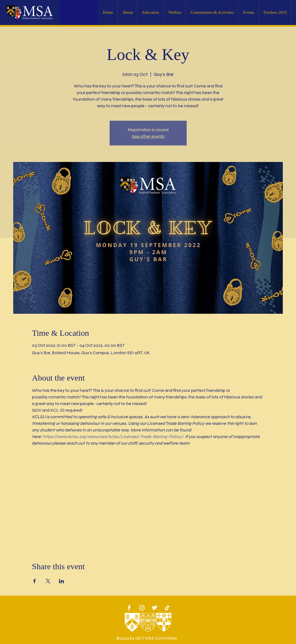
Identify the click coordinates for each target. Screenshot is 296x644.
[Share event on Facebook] (35, 581)
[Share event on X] (48, 581)
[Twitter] (154, 608)
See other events (148, 136)
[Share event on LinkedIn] (62, 581)
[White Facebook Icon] (129, 608)
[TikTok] (167, 608)
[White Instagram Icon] (142, 608)
